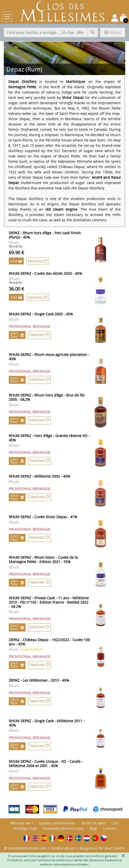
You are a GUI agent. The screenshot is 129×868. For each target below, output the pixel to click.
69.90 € (17, 252)
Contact (109, 828)
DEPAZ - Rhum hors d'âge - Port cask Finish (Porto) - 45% (45, 235)
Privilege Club (25, 828)
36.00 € (17, 289)
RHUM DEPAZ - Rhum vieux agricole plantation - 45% (49, 357)
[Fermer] (123, 856)
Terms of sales (93, 823)
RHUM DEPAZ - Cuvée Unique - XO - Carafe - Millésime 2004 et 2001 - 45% (46, 764)
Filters (113, 32)
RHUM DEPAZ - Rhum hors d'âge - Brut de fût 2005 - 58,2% (47, 397)
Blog (93, 828)
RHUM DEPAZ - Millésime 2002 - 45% (40, 476)
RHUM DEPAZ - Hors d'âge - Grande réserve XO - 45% (49, 438)
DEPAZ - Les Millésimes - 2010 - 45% (39, 680)
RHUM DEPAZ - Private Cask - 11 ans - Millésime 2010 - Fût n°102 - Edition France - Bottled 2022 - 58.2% (49, 602)
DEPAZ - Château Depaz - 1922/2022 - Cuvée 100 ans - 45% (49, 642)
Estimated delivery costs (63, 828)
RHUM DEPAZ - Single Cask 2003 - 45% (41, 314)
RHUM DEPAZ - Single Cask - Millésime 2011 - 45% (47, 723)
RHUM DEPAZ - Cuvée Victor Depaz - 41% (43, 517)
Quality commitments (57, 823)
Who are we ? (22, 823)
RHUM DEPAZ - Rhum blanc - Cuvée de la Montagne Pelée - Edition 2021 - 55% (43, 559)
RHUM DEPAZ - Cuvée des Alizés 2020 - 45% (45, 273)
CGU (115, 823)
